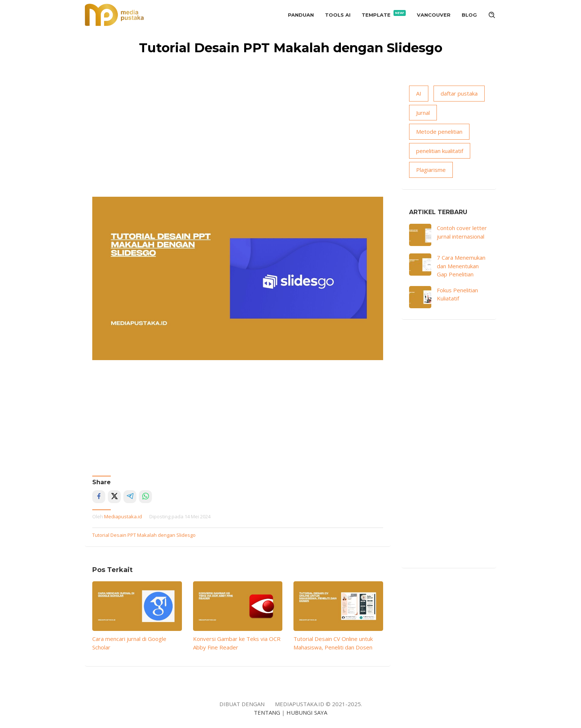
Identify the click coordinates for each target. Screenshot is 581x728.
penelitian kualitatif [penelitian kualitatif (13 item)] (440, 151)
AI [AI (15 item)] (419, 93)
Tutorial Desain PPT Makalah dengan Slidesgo (144, 535)
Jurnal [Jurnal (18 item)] (423, 113)
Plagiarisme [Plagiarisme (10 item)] (431, 170)
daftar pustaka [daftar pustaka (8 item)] (459, 93)
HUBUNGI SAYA (307, 712)
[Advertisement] (238, 141)
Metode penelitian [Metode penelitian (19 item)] (439, 132)
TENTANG (267, 712)
